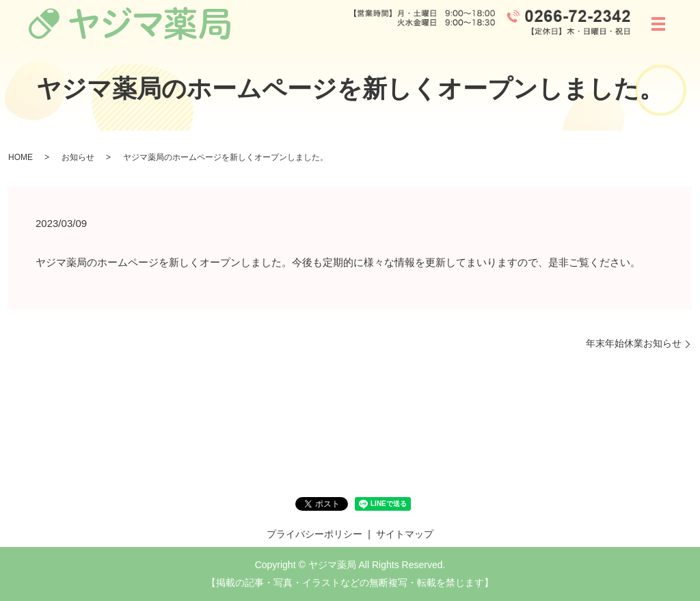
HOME (21, 157)
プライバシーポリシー (314, 534)
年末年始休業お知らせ (634, 343)
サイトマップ (405, 534)
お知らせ (78, 157)
